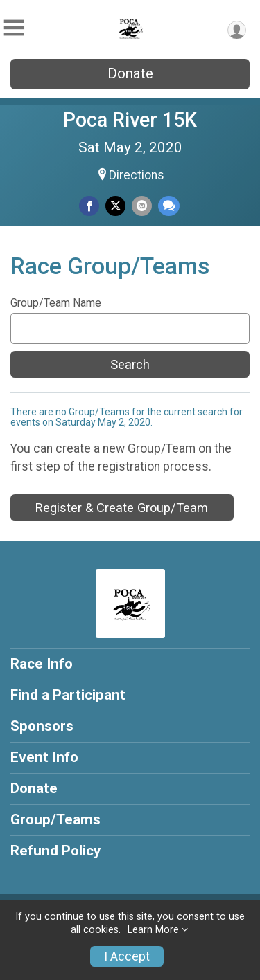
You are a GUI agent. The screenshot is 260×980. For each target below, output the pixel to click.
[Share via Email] (142, 206)
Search (130, 364)
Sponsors (42, 726)
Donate (130, 73)
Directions (137, 175)
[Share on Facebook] (89, 206)
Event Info (44, 757)
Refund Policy (55, 851)
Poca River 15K (130, 120)
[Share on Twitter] (115, 206)
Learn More (153, 930)
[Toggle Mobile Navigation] (14, 28)
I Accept (127, 956)
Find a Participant (68, 695)
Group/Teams (55, 819)
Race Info (42, 664)
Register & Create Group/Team (122, 508)
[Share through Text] (169, 206)
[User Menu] (237, 30)
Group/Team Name (56, 303)
